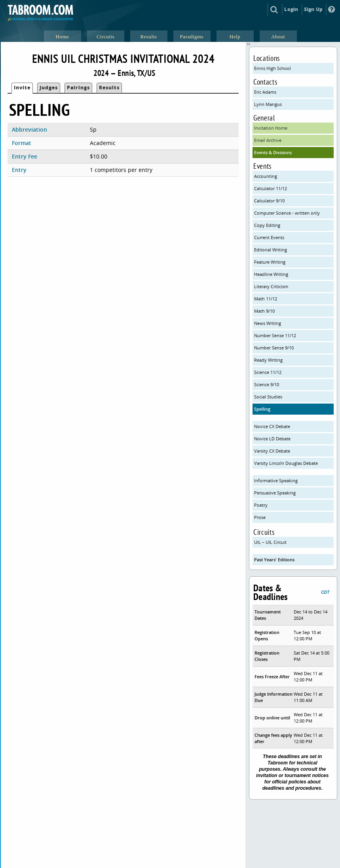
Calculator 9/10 (269, 201)
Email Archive (268, 140)
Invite (22, 88)
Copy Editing (267, 225)
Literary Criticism (271, 286)
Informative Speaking (276, 480)
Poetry (261, 505)
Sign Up (313, 9)
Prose (260, 517)
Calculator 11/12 (271, 188)
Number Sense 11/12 (275, 335)
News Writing (268, 323)
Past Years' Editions (274, 559)
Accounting (266, 176)
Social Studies (268, 397)
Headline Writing (271, 274)
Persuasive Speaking (275, 493)
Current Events (269, 237)
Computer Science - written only (287, 213)
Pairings (78, 88)
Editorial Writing (271, 250)
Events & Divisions (273, 152)
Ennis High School (273, 68)
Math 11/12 (266, 299)
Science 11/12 (268, 372)
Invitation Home (271, 128)
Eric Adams (265, 92)
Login (291, 9)
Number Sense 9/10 (274, 348)
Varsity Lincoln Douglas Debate (286, 463)
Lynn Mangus (268, 104)
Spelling (262, 409)
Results (109, 88)
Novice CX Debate (272, 426)
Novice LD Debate (272, 439)
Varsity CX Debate (272, 451)
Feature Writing (270, 262)
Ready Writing (268, 360)
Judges (49, 88)
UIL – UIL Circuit (270, 542)
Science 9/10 (267, 384)
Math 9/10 (264, 311)
